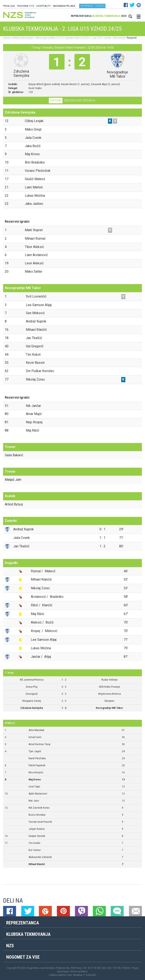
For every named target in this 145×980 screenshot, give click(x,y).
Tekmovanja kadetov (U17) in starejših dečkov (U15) (61, 38)
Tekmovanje (118, 38)
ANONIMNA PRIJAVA (64, 6)
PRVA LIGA (9, 6)
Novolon (92, 975)
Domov (7, 38)
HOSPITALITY (44, 6)
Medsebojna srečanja (80, 100)
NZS (124, 16)
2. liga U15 (95, 38)
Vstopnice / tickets (92, 6)
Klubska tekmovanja (107, 16)
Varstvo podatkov (79, 971)
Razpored (131, 38)
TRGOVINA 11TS (25, 6)
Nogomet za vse (23, 957)
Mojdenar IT (79, 975)
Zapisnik (56, 100)
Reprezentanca (81, 16)
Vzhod (106, 38)
